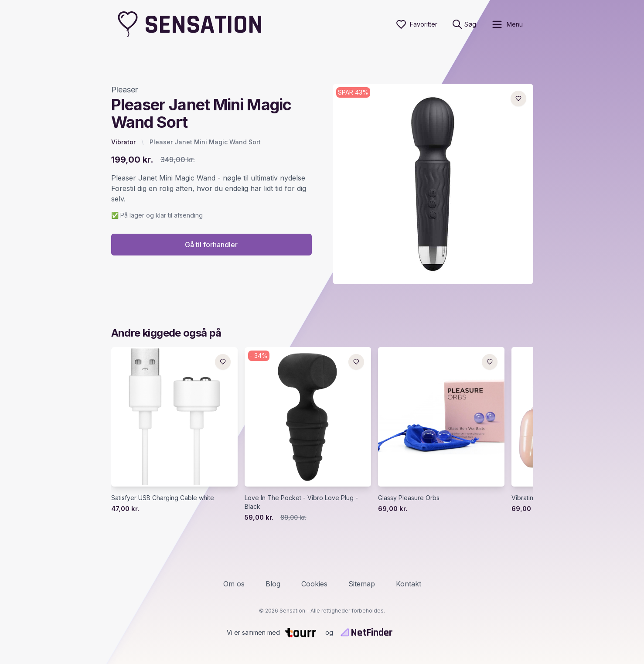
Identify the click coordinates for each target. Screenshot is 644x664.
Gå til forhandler (211, 245)
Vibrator (123, 142)
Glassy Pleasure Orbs (409, 498)
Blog (273, 584)
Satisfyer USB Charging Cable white (163, 498)
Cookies (314, 584)
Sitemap (362, 584)
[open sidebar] (507, 24)
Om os (234, 584)
